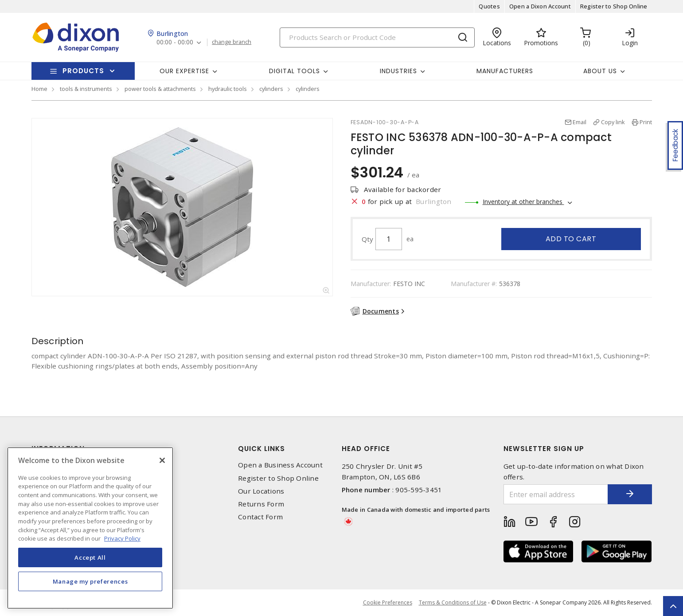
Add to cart (571, 239)
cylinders (271, 89)
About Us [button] (600, 71)
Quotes (489, 6)
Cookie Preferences (388, 603)
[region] (90, 528)
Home (39, 89)
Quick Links (261, 449)
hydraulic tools (228, 89)
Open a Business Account (280, 465)
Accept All (90, 557)
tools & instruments (86, 89)
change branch (232, 42)
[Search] (377, 37)
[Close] (162, 460)
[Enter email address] (556, 494)
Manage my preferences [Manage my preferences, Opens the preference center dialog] (90, 581)
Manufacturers (505, 71)
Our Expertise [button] (184, 71)
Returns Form (261, 504)
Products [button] (83, 71)
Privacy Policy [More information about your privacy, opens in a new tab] (122, 538)
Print (646, 122)
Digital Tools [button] (295, 71)
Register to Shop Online (614, 6)
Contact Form (260, 517)
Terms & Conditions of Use (453, 602)
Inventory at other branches (523, 202)
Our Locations (261, 491)
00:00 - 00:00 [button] (175, 42)
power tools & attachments (160, 89)
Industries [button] (398, 71)
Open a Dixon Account (540, 6)
